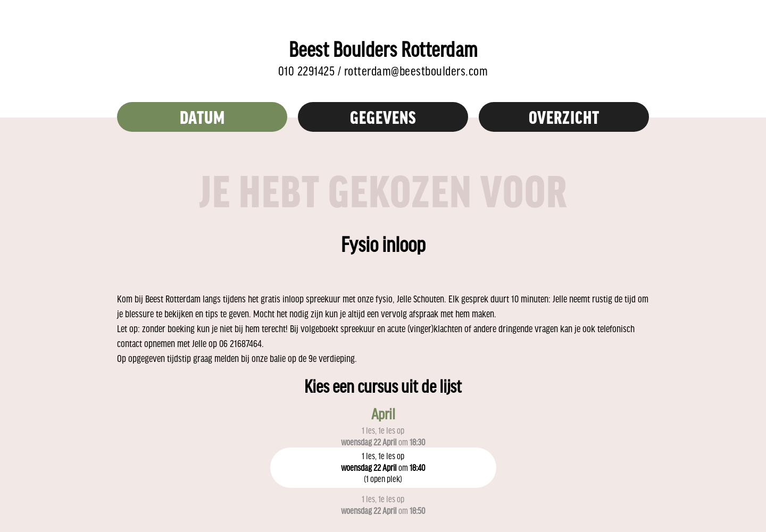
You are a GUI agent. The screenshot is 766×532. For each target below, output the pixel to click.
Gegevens (383, 117)
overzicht (564, 117)
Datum (202, 117)
